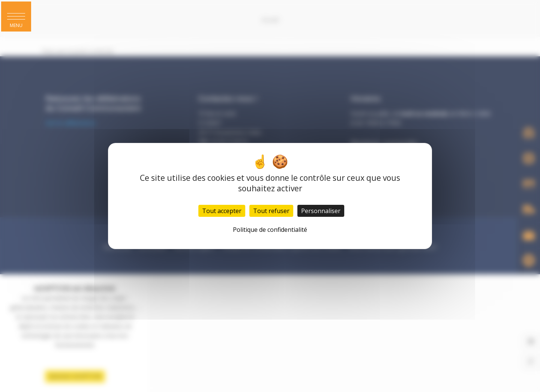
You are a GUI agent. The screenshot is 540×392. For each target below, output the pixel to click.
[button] (16, 17)
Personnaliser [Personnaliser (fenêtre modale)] (321, 211)
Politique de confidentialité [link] (270, 230)
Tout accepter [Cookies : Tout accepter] (222, 211)
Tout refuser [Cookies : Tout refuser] (271, 211)
